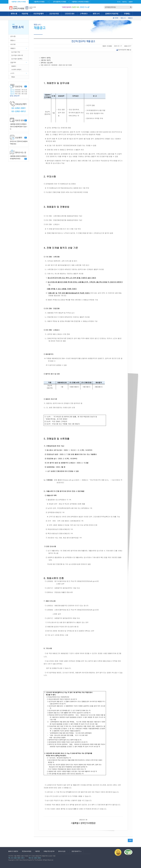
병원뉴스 (13, 40)
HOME (116, 18)
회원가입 (124, 2)
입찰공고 (14, 66)
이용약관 (37, 851)
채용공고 (130, 18)
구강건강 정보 (70, 14)
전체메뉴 (127, 14)
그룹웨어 (131, 2)
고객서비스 (84, 14)
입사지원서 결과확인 (17, 59)
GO (26, 86)
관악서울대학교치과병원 (61, 2)
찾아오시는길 (62, 851)
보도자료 (13, 44)
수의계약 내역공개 (16, 70)
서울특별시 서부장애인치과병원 (81, 2)
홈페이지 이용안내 (112, 14)
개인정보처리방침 (27, 851)
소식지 (12, 73)
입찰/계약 (13, 62)
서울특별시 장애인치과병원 (20, 2)
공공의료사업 (54, 14)
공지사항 (13, 36)
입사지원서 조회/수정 (17, 55)
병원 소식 (96, 14)
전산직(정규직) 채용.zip (124, 50)
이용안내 (25, 14)
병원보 (13, 77)
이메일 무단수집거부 (49, 851)
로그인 (119, 2)
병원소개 (14, 14)
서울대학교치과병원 (41, 2)
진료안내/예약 (38, 14)
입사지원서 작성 (16, 52)
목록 (130, 840)
